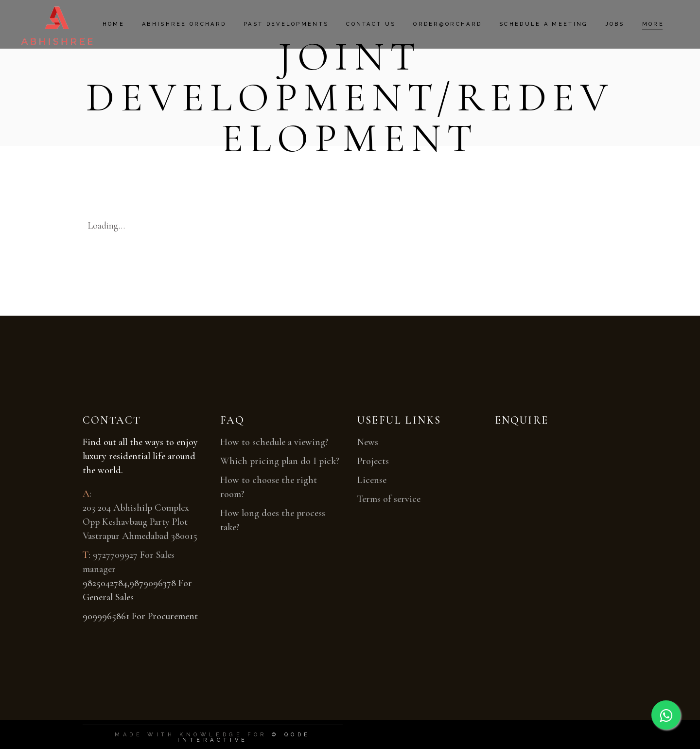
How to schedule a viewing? (274, 442)
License (372, 480)
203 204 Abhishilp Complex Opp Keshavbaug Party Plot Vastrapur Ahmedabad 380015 (140, 522)
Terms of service (389, 499)
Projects (373, 461)
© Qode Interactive (244, 737)
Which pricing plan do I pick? (280, 461)
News (368, 442)
